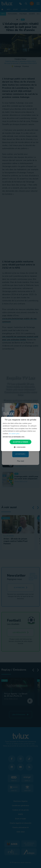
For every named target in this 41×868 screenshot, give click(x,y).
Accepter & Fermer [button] (20, 442)
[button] (20, 437)
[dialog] (20, 434)
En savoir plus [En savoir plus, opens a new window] (14, 434)
